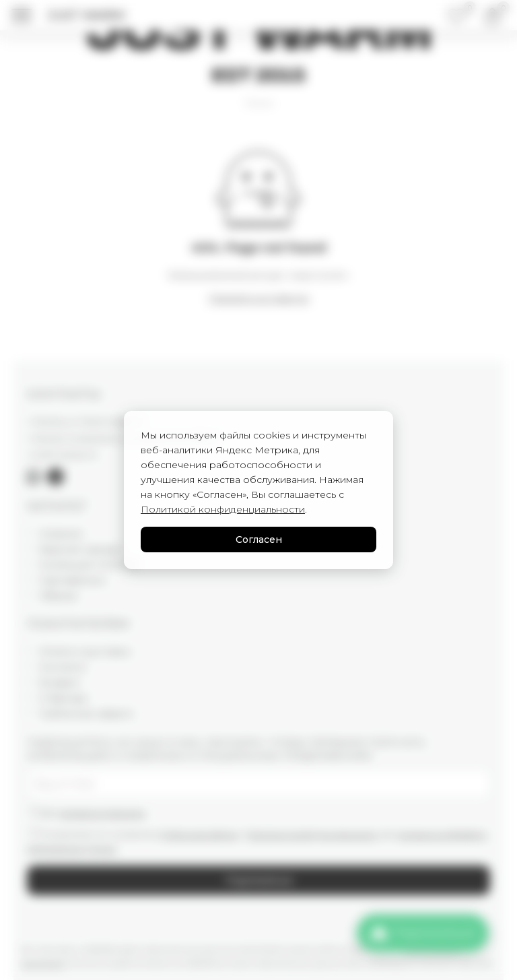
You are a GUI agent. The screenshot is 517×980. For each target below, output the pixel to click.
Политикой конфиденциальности (223, 509)
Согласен (259, 540)
